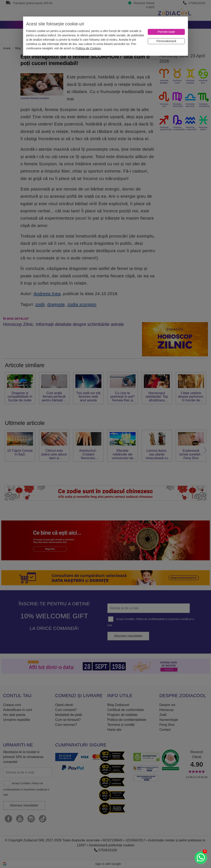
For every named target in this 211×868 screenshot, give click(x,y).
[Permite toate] (166, 32)
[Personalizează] (166, 41)
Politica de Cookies (88, 48)
